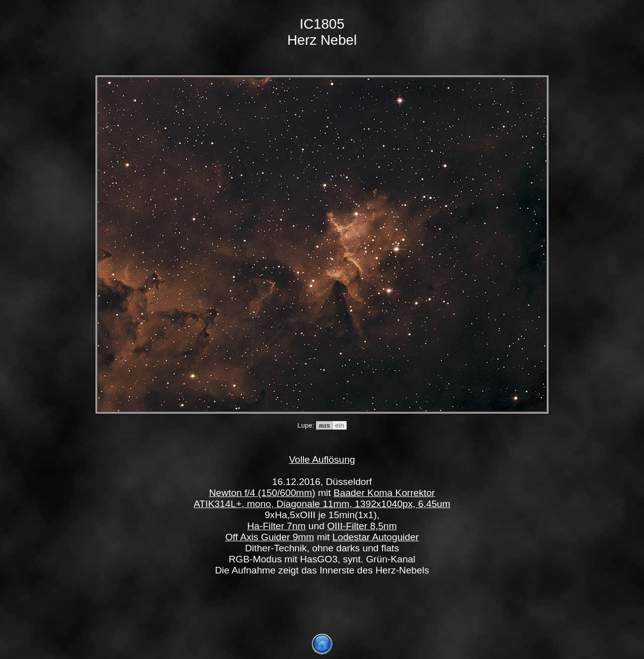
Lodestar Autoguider (376, 537)
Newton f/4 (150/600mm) (262, 493)
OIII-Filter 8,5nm (362, 526)
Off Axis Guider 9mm (270, 537)
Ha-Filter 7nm (276, 526)
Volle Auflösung (322, 460)
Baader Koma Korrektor (384, 493)
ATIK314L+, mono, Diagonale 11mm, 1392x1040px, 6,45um (322, 504)
